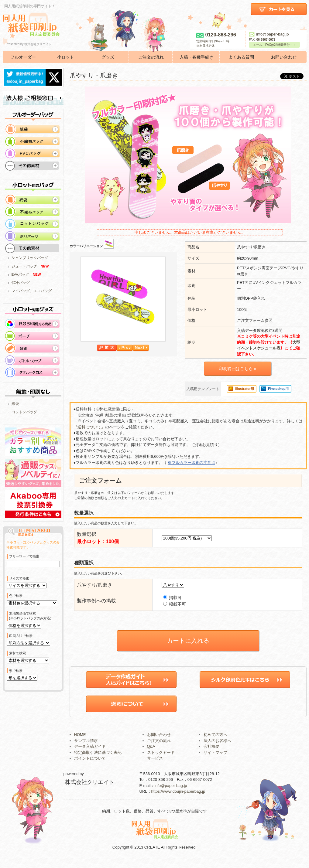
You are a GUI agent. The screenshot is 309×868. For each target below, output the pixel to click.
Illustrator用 (245, 389)
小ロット (66, 57)
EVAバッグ (20, 274)
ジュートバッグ (24, 266)
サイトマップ (215, 761)
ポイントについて (90, 767)
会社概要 (211, 756)
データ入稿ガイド (90, 756)
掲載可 (173, 597)
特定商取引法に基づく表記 (98, 761)
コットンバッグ (24, 412)
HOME (80, 744)
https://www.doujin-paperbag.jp (178, 800)
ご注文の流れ (151, 57)
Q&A (151, 756)
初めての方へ (215, 744)
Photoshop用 (278, 389)
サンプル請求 (86, 749)
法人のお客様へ (217, 749)
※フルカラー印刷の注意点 (191, 463)
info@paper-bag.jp (269, 34)
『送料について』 (89, 427)
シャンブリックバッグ (30, 258)
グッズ (108, 57)
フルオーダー (23, 57)
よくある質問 (241, 57)
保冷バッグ (21, 283)
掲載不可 (175, 604)
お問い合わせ (284, 57)
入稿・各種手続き (197, 57)
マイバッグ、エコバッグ (32, 291)
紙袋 (15, 404)
